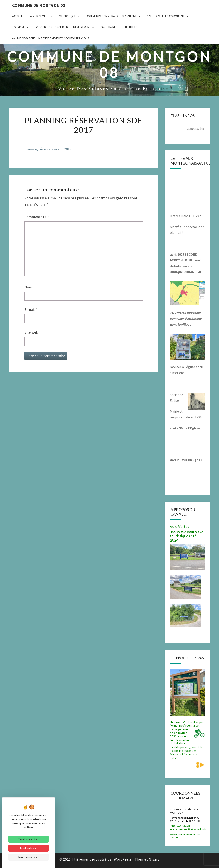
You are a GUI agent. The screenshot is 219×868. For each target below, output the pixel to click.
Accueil (17, 16)
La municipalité (39, 16)
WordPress (123, 859)
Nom (30, 287)
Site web (31, 332)
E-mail (31, 310)
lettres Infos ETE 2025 (186, 216)
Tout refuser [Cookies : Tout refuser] (29, 848)
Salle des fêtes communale (166, 16)
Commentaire (37, 217)
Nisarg (154, 859)
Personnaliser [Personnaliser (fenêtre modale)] (28, 857)
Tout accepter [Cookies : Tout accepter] (28, 839)
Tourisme (19, 27)
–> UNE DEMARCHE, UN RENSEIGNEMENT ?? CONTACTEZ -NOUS (51, 38)
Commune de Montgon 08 (39, 5)
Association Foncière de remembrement (63, 27)
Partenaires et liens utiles (119, 27)
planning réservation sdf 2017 (48, 149)
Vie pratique (68, 16)
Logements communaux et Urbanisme (111, 16)
